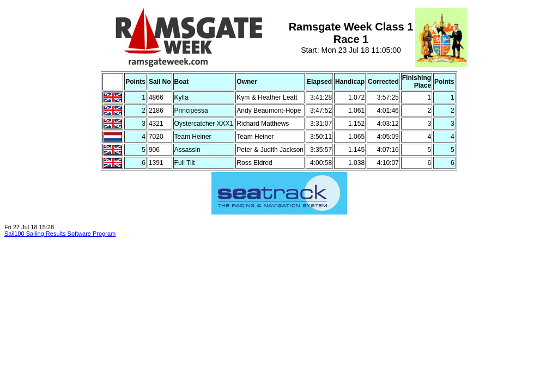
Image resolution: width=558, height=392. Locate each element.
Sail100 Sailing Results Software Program (60, 234)
